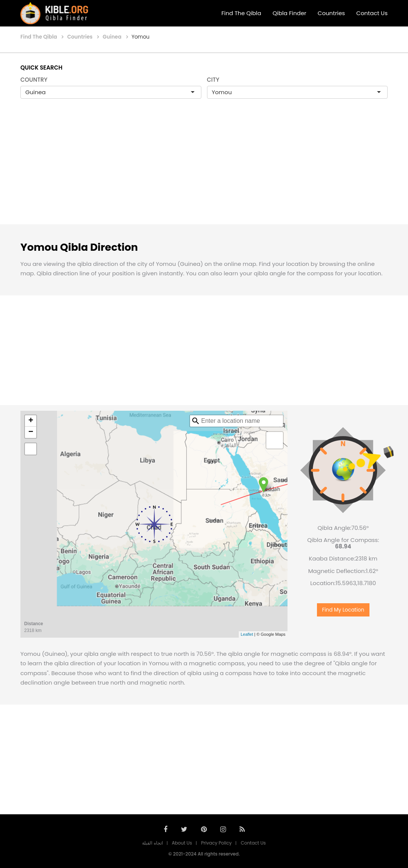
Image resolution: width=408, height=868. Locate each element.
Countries (331, 13)
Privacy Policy (216, 843)
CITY (213, 80)
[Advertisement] (204, 169)
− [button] (31, 432)
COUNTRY (34, 80)
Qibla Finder (289, 13)
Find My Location (343, 606)
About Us (182, 843)
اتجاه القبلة (152, 843)
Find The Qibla (241, 13)
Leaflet (247, 634)
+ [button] (31, 421)
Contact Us (372, 13)
